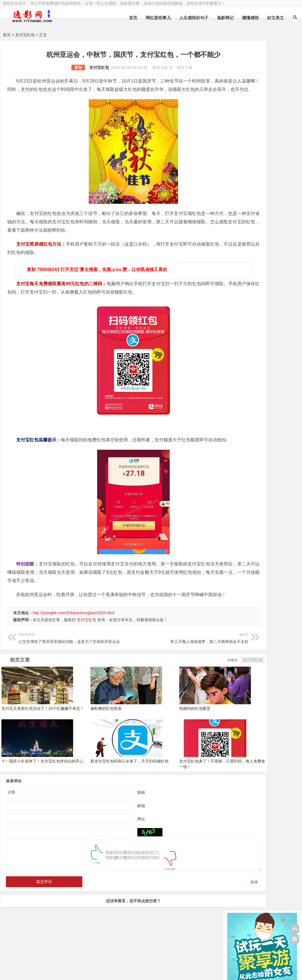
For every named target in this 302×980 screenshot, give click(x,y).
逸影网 (54, 957)
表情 (207, 906)
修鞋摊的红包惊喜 (90, 733)
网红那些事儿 (158, 18)
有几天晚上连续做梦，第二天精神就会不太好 (155, 663)
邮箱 (118, 829)
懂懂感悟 (250, 18)
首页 (133, 18)
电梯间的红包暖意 (164, 733)
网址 (118, 842)
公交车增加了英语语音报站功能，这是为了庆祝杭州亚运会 (69, 663)
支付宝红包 (25, 35)
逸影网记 (225, 18)
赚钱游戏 (44, 971)
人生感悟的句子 (194, 18)
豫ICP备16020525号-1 (83, 957)
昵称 (118, 816)
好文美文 (275, 18)
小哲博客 (34, 964)
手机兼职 (87, 971)
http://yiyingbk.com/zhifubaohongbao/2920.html (74, 638)
